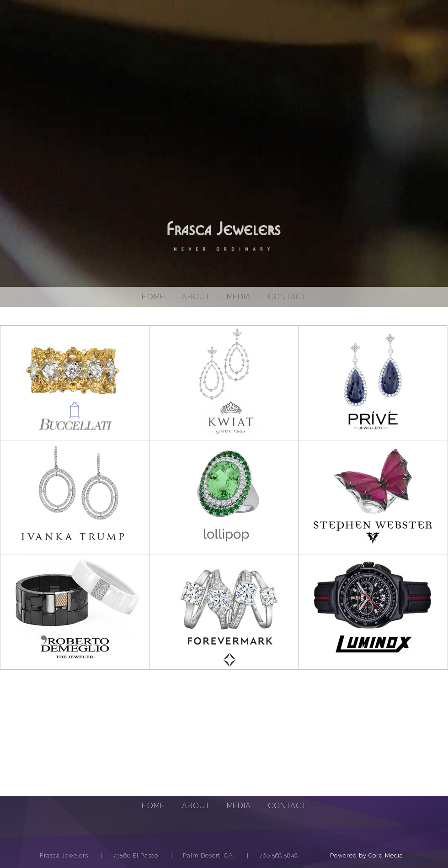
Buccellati (75, 383)
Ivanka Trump (75, 498)
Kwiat (224, 383)
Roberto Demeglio (75, 612)
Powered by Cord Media (367, 855)
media (239, 297)
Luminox (373, 612)
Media (239, 806)
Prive (373, 383)
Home (153, 297)
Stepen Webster (373, 498)
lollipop (224, 498)
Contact (287, 297)
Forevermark (224, 612)
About (196, 297)
